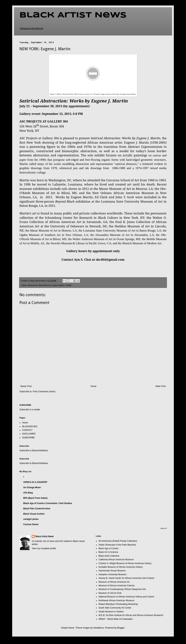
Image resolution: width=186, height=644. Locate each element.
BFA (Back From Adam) (35, 498)
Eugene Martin (58, 285)
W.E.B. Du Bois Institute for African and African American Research (131, 615)
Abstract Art (33, 285)
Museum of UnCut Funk (110, 593)
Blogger (121, 628)
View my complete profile (44, 548)
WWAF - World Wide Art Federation (116, 619)
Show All (163, 528)
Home (94, 386)
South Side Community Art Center (115, 608)
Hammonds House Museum (112, 571)
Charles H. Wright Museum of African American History (125, 563)
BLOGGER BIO (30, 426)
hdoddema (99, 628)
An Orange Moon (32, 487)
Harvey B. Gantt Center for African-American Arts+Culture (126, 578)
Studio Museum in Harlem (111, 612)
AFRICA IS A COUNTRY (35, 482)
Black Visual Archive (34, 514)
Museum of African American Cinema (117, 586)
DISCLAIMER (29, 434)
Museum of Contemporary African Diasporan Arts (122, 589)
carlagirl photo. (31, 519)
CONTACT (27, 430)
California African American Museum (116, 560)
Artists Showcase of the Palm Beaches (117, 545)
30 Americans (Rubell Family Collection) (118, 541)
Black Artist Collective (109, 556)
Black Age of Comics (109, 548)
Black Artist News (73, 15)
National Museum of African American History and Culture (126, 597)
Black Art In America (108, 552)
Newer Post (26, 386)
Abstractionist (45, 285)
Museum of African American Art (114, 582)
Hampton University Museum (113, 574)
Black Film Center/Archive (37, 509)
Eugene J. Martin (136, 142)
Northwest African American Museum (117, 600)
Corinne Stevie (31, 524)
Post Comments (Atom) (44, 392)
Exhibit (68, 285)
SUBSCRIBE (28, 438)
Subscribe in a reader (30, 410)
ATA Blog (28, 493)
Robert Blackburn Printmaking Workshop (118, 604)
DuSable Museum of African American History (121, 567)
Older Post (160, 386)
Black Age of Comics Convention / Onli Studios (48, 503)
